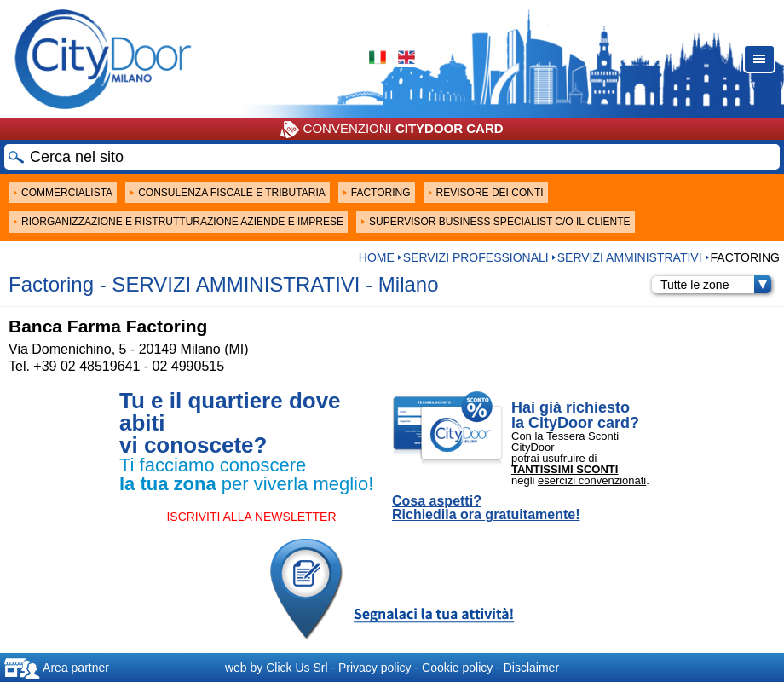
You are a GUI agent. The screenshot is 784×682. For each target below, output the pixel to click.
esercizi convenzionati (592, 480)
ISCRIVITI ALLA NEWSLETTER (251, 517)
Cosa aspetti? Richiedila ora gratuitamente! (486, 508)
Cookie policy (457, 668)
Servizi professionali (476, 257)
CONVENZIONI (392, 130)
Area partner (57, 668)
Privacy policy (375, 668)
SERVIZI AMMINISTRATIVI (630, 257)
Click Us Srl (297, 668)
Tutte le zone (716, 285)
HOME (377, 257)
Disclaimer (531, 668)
